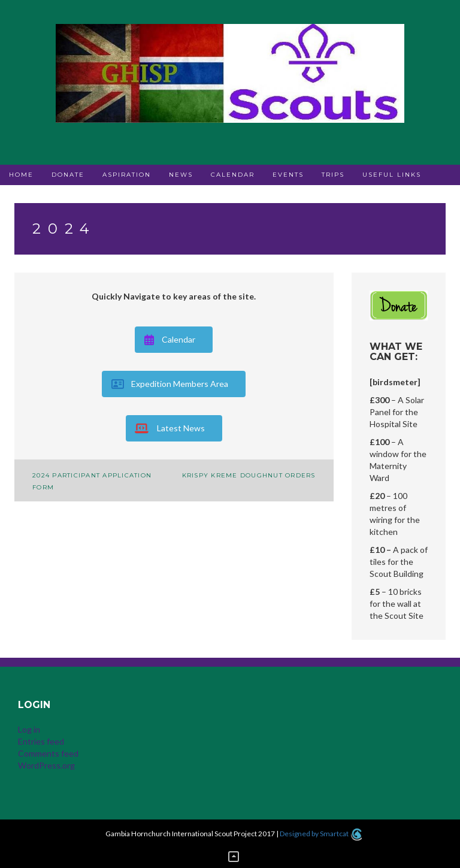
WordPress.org (46, 765)
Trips (333, 175)
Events (288, 175)
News (181, 175)
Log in (29, 729)
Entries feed (41, 741)
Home (21, 175)
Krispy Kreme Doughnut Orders (249, 475)
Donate (68, 175)
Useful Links (392, 175)
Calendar (233, 175)
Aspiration (127, 175)
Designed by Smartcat (321, 834)
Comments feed (48, 753)
